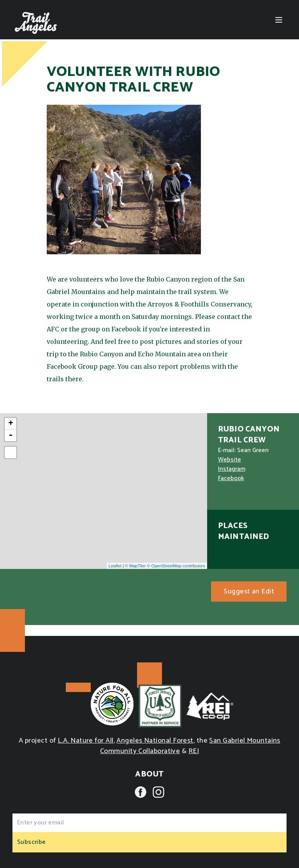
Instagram (232, 469)
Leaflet (115, 566)
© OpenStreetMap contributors (176, 566)
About (149, 774)
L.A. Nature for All (86, 741)
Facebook (231, 478)
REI (194, 751)
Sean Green (253, 450)
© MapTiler (135, 566)
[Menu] (279, 20)
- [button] (11, 435)
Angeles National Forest (155, 741)
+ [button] (11, 424)
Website (230, 460)
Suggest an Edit (249, 592)
